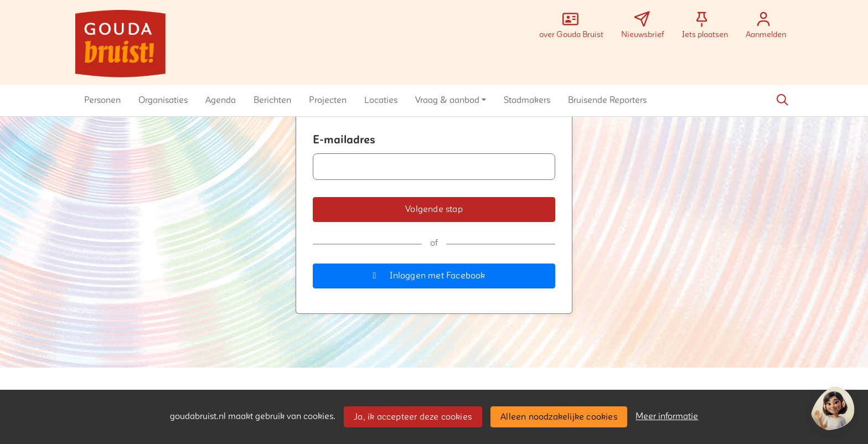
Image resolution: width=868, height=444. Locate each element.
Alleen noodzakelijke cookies (559, 417)
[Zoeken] (782, 100)
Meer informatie (667, 416)
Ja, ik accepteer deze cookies (413, 417)
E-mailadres (344, 140)
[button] (102, 100)
